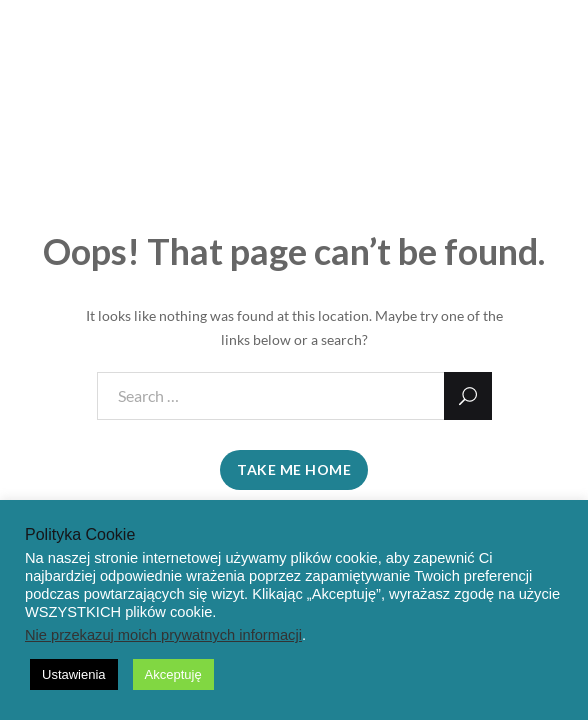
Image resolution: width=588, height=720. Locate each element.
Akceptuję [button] (173, 674)
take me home (294, 469)
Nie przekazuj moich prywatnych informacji (163, 635)
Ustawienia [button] (74, 674)
